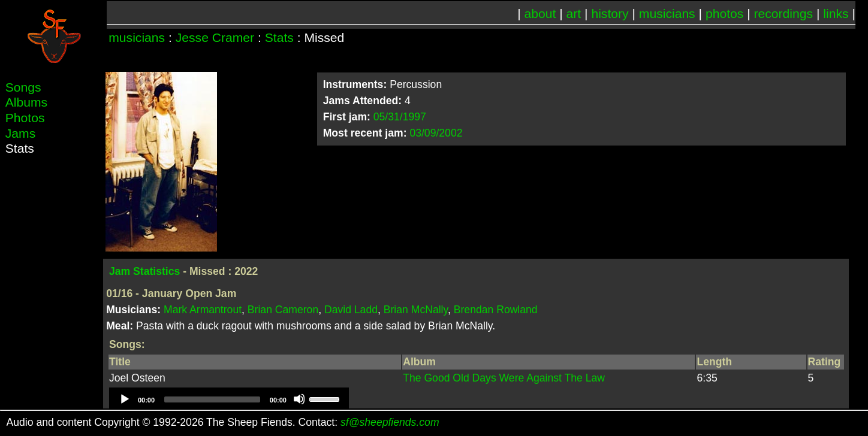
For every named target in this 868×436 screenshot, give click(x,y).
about (540, 13)
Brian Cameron (283, 310)
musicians (667, 13)
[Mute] (299, 399)
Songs (23, 87)
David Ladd (351, 310)
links (836, 13)
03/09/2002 (436, 133)
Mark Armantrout (203, 310)
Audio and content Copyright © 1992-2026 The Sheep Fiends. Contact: (223, 422)
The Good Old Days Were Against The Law (504, 378)
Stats (279, 37)
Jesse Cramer (215, 37)
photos (724, 13)
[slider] (212, 399)
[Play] (124, 399)
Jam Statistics (144, 271)
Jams (20, 133)
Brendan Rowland (496, 310)
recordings (784, 13)
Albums (26, 102)
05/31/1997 (400, 117)
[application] (229, 399)
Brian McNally (416, 310)
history (610, 13)
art (574, 13)
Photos (25, 118)
